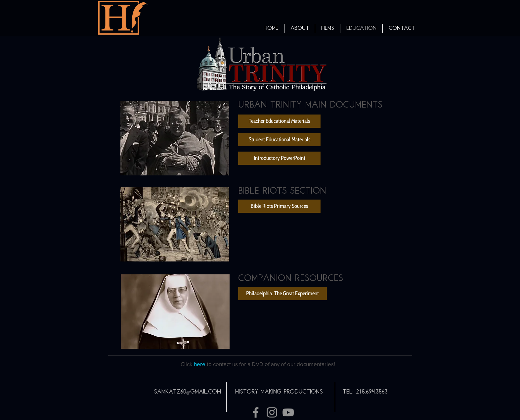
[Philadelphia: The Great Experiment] (282, 294)
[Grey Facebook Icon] (256, 412)
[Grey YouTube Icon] (288, 412)
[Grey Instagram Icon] (272, 412)
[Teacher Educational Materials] (279, 121)
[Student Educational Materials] (279, 140)
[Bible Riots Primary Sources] (279, 206)
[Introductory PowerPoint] (279, 158)
